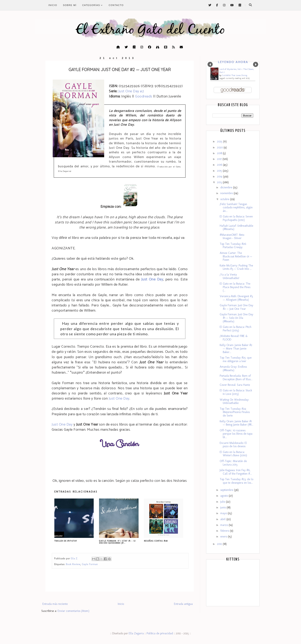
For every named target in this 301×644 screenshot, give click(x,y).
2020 (220, 147)
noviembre (227, 193)
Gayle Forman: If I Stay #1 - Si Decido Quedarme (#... (117, 542)
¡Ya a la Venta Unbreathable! (229, 276)
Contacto (116, 5)
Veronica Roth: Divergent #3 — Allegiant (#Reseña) (236, 298)
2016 (220, 165)
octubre (225, 199)
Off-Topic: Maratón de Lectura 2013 (233, 463)
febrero (225, 531)
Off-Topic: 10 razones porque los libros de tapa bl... (236, 434)
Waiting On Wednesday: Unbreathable (234, 401)
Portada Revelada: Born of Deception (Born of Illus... (236, 378)
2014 (220, 177)
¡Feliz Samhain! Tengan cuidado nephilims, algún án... (236, 208)
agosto (225, 496)
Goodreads (144, 96)
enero (224, 537)
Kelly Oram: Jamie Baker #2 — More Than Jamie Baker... (236, 349)
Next (256, 64)
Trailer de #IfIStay (66, 541)
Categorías (92, 5)
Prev (210, 64)
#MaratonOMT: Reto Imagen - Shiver (232, 237)
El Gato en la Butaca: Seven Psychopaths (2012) (236, 218)
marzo (225, 525)
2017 (220, 159)
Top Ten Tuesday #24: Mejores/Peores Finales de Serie (235, 412)
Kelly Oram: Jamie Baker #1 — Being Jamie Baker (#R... (236, 423)
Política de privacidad (160, 633)
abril (223, 519)
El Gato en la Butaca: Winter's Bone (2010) (233, 454)
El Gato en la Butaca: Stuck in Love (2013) (236, 392)
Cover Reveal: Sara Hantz (235, 385)
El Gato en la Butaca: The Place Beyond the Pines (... (235, 287)
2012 (220, 544)
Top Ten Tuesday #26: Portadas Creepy (233, 246)
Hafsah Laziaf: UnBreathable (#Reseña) (236, 228)
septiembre (227, 490)
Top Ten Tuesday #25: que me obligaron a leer (236, 359)
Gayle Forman (90, 564)
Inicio (53, 5)
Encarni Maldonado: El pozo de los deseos (233, 445)
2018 (220, 153)
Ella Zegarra (136, 633)
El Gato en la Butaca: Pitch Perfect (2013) (236, 329)
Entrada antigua (183, 604)
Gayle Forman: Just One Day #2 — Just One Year (236, 307)
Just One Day (119, 399)
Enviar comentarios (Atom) (73, 611)
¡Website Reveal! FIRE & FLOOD (234, 338)
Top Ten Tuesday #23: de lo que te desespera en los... (236, 481)
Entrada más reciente (55, 604)
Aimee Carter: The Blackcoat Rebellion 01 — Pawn (236, 256)
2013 (220, 182)
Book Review (73, 564)
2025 (220, 141)
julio (223, 502)
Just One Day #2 (131, 91)
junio (223, 507)
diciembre (227, 187)
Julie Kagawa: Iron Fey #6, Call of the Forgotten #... (236, 472)
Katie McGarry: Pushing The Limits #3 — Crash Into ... (236, 267)
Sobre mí (70, 5)
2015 (220, 171)
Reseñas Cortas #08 (156, 541)
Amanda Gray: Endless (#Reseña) (233, 368)
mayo (224, 513)
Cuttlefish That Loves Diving (235, 75)
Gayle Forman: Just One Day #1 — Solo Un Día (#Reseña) (236, 318)
